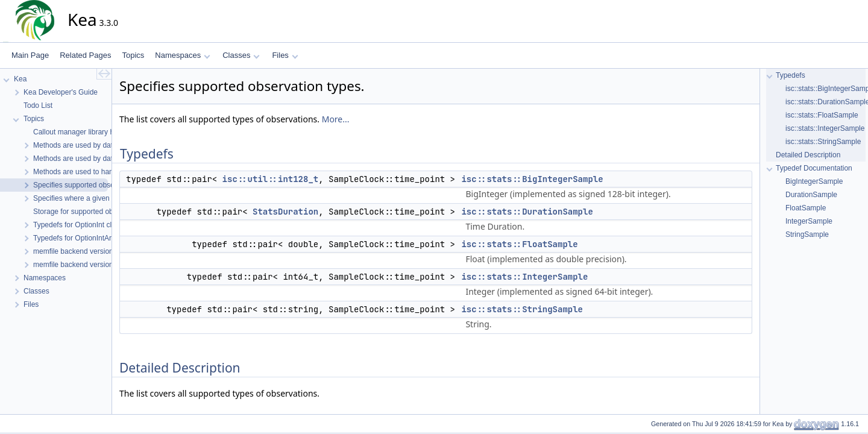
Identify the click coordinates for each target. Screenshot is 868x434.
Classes (241, 55)
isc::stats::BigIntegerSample (532, 179)
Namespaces (182, 55)
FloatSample (806, 208)
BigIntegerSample (814, 181)
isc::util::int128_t (271, 179)
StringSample (807, 234)
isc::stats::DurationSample (527, 212)
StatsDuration (285, 212)
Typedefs (791, 75)
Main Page (30, 55)
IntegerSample (809, 221)
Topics (133, 55)
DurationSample (811, 195)
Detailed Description (808, 155)
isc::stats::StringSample (522, 309)
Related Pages (85, 55)
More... (336, 119)
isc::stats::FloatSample (519, 244)
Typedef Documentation (814, 168)
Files (285, 55)
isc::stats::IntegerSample (524, 277)
